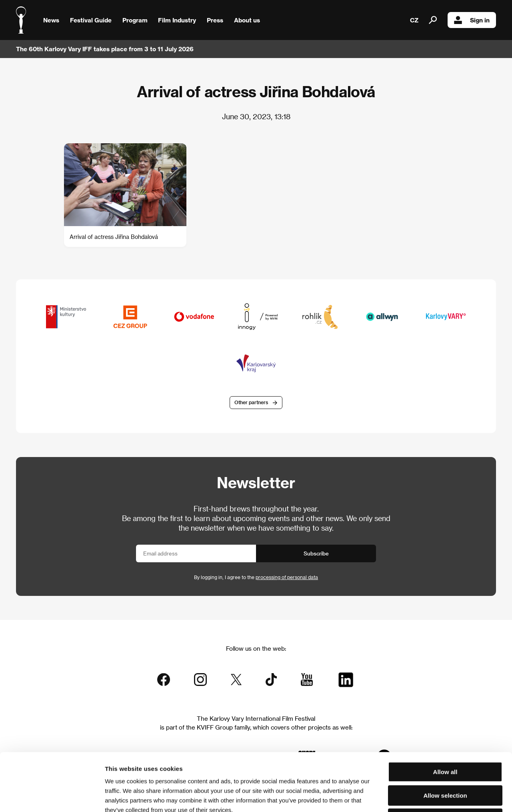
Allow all (445, 714)
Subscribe (316, 553)
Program (135, 20)
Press (215, 20)
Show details (418, 796)
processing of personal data (287, 577)
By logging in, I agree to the (256, 577)
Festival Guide (91, 20)
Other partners (251, 402)
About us (247, 20)
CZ (414, 20)
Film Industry (177, 20)
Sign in (472, 20)
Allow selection (445, 738)
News (51, 20)
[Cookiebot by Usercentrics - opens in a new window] (52, 796)
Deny (445, 761)
